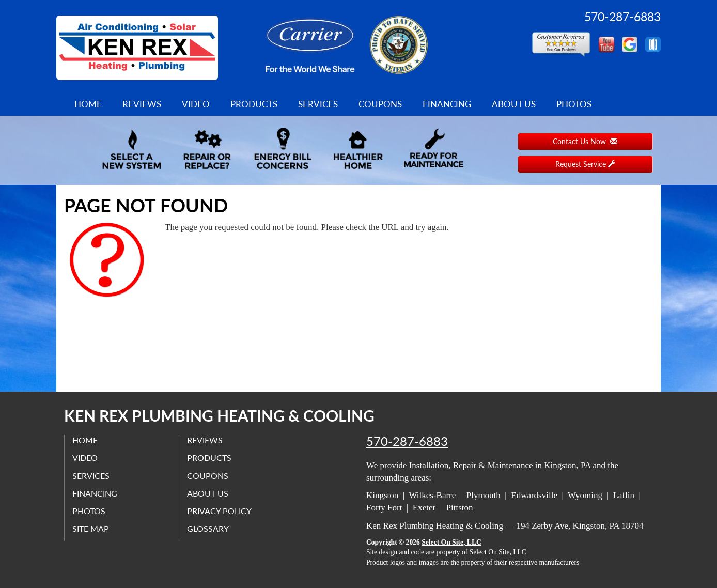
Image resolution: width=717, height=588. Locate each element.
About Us (514, 104)
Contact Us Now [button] (585, 141)
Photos (574, 104)
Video (196, 104)
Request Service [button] (585, 164)
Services (318, 104)
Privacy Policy (219, 511)
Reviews (142, 104)
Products (254, 104)
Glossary (208, 528)
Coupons (380, 104)
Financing (447, 104)
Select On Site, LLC (451, 542)
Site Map (91, 528)
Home (88, 104)
